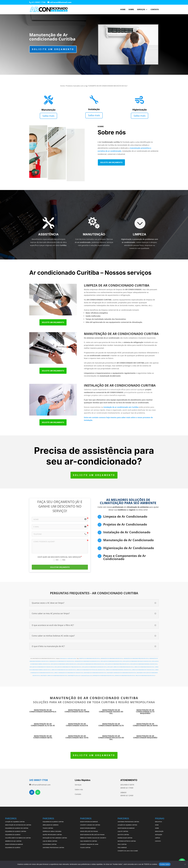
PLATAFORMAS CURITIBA (50, 844)
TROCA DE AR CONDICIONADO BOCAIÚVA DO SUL (145, 676)
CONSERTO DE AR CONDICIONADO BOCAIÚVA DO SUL (90, 658)
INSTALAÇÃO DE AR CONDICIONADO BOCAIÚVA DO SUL (112, 661)
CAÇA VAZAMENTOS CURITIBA (88, 841)
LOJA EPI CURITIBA (123, 831)
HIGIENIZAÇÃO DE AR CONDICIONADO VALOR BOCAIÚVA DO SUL (87, 661)
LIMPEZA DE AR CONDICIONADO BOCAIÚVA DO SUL (144, 667)
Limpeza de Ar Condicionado (125, 516)
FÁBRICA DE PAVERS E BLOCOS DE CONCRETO (93, 838)
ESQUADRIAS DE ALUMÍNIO (13, 848)
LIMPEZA (157, 838)
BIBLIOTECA (158, 822)
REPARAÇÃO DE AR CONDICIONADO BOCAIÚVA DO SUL (104, 676)
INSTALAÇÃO (159, 835)
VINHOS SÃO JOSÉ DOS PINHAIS (89, 831)
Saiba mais (48, 116)
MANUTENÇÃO (159, 831)
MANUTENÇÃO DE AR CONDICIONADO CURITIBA (94, 698)
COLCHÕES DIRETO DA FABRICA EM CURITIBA (18, 838)
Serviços (78, 785)
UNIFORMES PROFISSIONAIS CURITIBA (53, 848)
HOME (123, 10)
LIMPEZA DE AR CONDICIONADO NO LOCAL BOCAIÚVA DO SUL (64, 670)
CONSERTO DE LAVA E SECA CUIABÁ (128, 851)
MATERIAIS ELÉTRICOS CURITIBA (127, 841)
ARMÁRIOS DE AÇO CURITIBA (13, 841)
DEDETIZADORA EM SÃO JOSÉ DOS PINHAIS (92, 835)
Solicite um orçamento (53, 49)
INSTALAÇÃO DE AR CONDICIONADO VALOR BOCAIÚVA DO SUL (94, 667)
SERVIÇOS (141, 10)
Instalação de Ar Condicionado (127, 532)
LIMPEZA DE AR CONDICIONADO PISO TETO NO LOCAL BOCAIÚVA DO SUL (91, 670)
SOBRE (131, 10)
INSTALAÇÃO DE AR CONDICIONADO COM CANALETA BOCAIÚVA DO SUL (137, 661)
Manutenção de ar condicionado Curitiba (68, 658)
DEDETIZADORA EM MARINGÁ (126, 828)
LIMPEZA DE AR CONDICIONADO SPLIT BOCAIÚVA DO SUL (143, 670)
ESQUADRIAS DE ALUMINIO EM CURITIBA (17, 828)
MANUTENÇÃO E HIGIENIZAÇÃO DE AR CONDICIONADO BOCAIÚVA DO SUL (122, 673)
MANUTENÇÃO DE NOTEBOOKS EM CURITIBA (18, 825)
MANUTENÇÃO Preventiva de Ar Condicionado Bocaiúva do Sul (80, 676)
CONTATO (155, 10)
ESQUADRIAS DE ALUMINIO (13, 835)
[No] (185, 864)
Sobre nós (79, 789)
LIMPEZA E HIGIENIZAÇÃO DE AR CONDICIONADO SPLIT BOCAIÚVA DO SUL (69, 673)
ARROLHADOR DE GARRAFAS (51, 825)
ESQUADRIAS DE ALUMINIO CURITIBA (16, 831)
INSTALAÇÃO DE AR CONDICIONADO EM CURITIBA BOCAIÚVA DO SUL (91, 664)
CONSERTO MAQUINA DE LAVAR (89, 844)
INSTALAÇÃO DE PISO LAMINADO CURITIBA (55, 838)
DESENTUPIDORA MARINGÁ (88, 828)
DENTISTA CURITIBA (123, 835)
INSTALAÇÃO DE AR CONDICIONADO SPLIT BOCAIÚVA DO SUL (42, 667)
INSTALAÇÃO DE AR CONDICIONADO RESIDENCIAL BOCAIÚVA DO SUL (144, 664)
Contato (78, 794)
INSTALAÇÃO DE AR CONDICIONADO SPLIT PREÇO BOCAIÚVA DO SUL (68, 667)
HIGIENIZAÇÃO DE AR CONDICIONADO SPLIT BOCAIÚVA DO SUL (62, 661)
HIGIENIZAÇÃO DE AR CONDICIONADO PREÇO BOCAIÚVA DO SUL (136, 658)
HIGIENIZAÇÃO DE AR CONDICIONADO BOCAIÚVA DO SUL (112, 658)
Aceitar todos (165, 864)
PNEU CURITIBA (122, 844)
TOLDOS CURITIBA (48, 828)
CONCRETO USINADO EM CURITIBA (90, 825)
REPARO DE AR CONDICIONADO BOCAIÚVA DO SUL (125, 676)
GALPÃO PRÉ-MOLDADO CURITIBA (52, 835)
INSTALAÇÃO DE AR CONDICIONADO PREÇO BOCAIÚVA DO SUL (117, 664)
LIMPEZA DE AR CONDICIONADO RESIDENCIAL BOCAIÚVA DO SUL (119, 670)
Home (62, 86)
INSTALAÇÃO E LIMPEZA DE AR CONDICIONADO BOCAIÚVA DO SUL (120, 667)
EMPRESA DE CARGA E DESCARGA (52, 831)
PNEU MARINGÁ (122, 848)
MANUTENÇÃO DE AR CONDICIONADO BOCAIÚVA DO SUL (95, 673)
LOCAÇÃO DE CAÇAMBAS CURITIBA (15, 822)
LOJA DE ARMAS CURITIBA (50, 841)
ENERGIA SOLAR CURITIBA (125, 838)
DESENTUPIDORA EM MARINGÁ (14, 844)
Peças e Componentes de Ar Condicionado (125, 557)
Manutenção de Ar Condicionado (128, 540)
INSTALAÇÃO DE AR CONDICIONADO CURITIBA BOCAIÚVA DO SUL (64, 664)
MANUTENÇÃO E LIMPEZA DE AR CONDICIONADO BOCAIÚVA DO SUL (54, 676)
